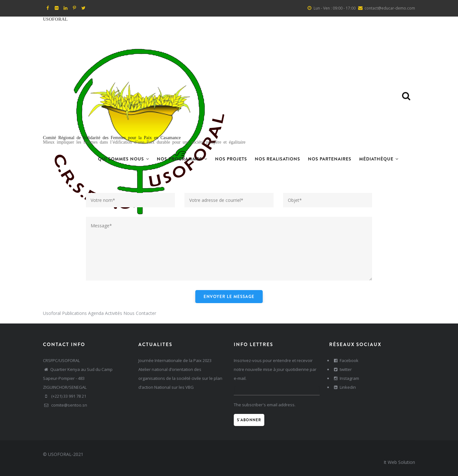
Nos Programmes (182, 159)
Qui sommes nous (124, 159)
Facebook (345, 360)
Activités (114, 313)
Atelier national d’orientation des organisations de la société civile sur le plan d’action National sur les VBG (180, 378)
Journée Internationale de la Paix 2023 (175, 360)
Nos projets (231, 159)
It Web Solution (399, 462)
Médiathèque (379, 159)
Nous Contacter (140, 313)
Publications (74, 313)
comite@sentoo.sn (65, 405)
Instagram (346, 378)
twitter (342, 369)
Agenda (96, 313)
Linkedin (344, 387)
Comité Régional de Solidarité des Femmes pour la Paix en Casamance (112, 137)
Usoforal (52, 313)
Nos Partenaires (330, 159)
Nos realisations (278, 159)
